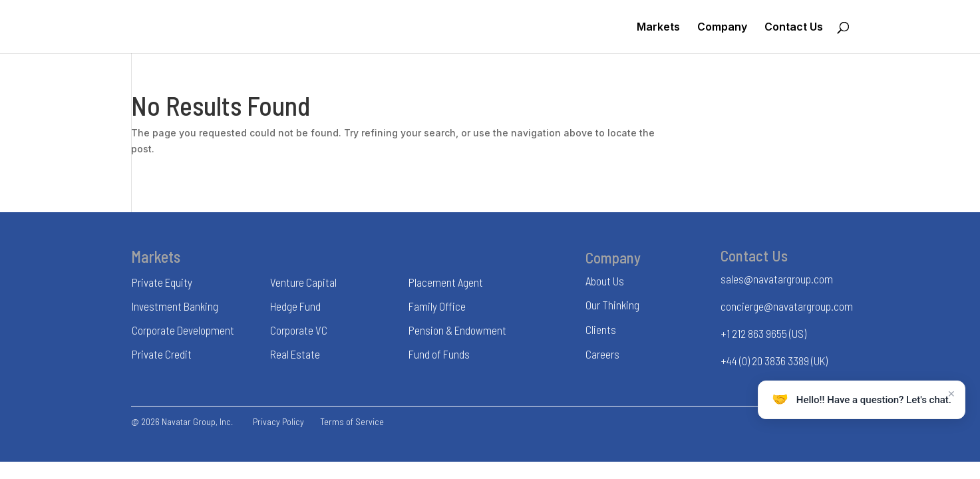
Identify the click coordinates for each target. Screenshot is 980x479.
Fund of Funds (439, 354)
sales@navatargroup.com (777, 279)
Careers (602, 354)
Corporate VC (299, 330)
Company (722, 28)
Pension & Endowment (457, 330)
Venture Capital (303, 282)
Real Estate (295, 354)
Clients (601, 329)
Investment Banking (175, 306)
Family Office (437, 306)
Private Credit (162, 354)
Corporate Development (183, 330)
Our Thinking (612, 305)
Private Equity (162, 282)
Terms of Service (352, 421)
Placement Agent (446, 282)
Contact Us (794, 28)
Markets (658, 28)
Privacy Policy (278, 421)
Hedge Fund (295, 306)
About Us (605, 281)
